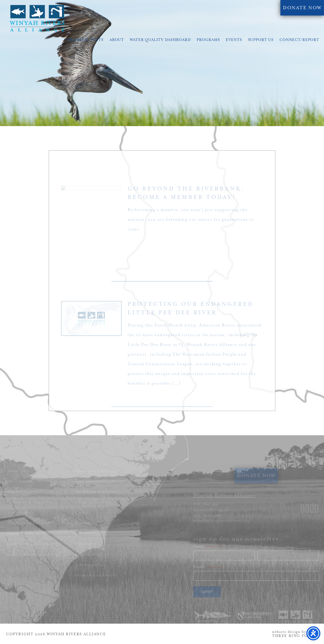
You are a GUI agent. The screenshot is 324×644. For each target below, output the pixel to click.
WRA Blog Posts (85, 40)
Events (234, 40)
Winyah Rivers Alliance (37, 18)
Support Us (261, 40)
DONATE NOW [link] (302, 8)
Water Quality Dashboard (160, 40)
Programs (208, 40)
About (117, 40)
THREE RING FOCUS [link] (294, 636)
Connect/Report (299, 40)
